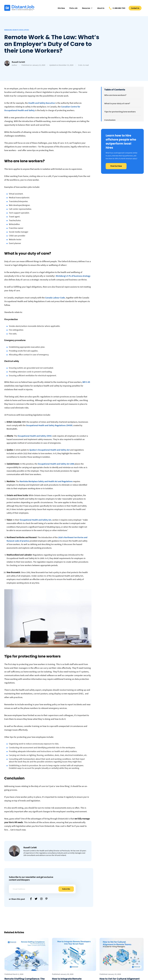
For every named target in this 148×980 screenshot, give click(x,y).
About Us (101, 8)
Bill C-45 (86, 382)
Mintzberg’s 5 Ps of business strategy (73, 276)
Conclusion (110, 120)
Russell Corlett (18, 62)
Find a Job (73, 8)
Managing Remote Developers (17, 30)
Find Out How (116, 166)
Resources (87, 8)
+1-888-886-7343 (119, 8)
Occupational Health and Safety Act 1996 (56, 464)
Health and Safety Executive (41, 103)
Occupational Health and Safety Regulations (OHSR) (49, 425)
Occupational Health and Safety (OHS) (35, 436)
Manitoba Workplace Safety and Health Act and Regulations (46, 481)
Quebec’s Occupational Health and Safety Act (50, 450)
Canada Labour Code (55, 298)
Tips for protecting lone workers (120, 112)
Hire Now (61, 8)
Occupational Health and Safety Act (35, 520)
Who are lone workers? (115, 95)
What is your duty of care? (117, 104)
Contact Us (135, 8)
